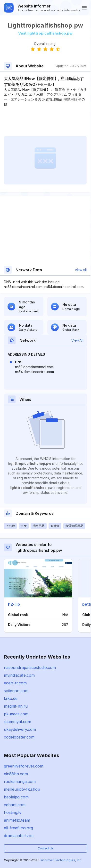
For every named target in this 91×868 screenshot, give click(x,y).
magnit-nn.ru (16, 706)
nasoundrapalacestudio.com (30, 667)
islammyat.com (17, 722)
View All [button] (81, 270)
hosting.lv (13, 812)
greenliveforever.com (24, 766)
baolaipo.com (16, 797)
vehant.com (15, 805)
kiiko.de (11, 698)
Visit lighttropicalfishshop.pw (45, 33)
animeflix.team (17, 820)
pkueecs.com (16, 714)
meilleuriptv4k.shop (22, 789)
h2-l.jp (14, 604)
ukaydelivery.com (20, 729)
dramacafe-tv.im (19, 836)
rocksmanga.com (20, 782)
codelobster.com (19, 737)
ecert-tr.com (15, 683)
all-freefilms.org (18, 828)
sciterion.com (16, 691)
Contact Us (45, 848)
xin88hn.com (16, 774)
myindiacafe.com (19, 675)
